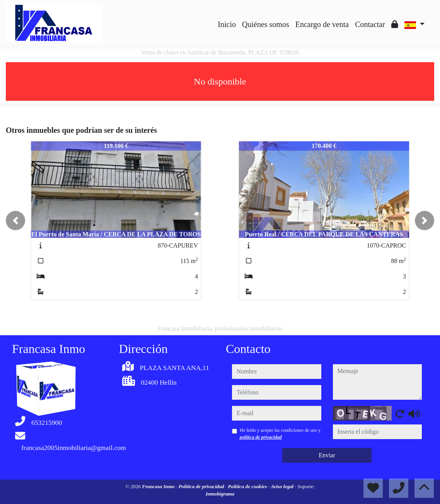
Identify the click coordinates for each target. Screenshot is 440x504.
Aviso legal (283, 486)
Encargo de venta (322, 24)
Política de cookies (248, 486)
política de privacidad (261, 437)
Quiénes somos (266, 24)
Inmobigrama (220, 494)
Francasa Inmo (159, 486)
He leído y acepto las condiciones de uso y (280, 434)
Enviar (327, 455)
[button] (15, 221)
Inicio (227, 24)
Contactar (370, 24)
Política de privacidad (202, 486)
